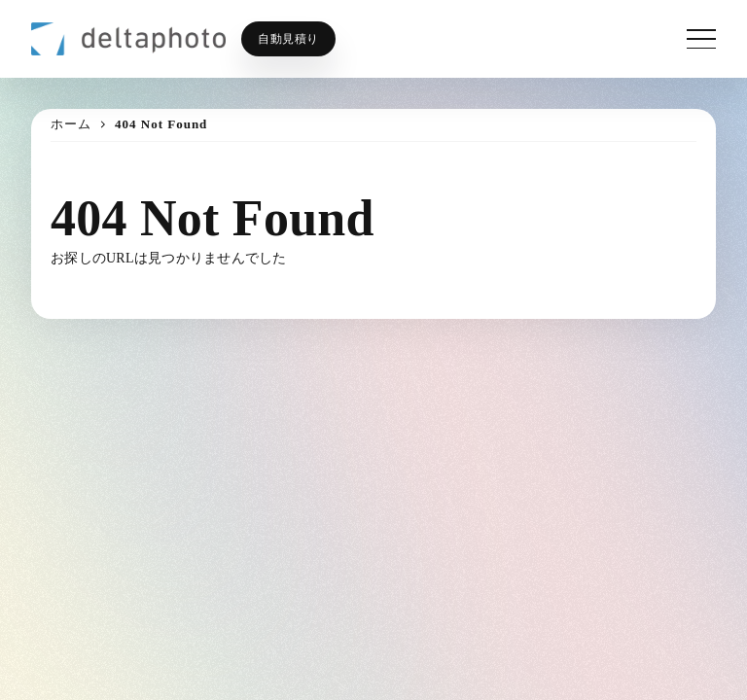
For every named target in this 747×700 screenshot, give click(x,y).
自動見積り (288, 39)
